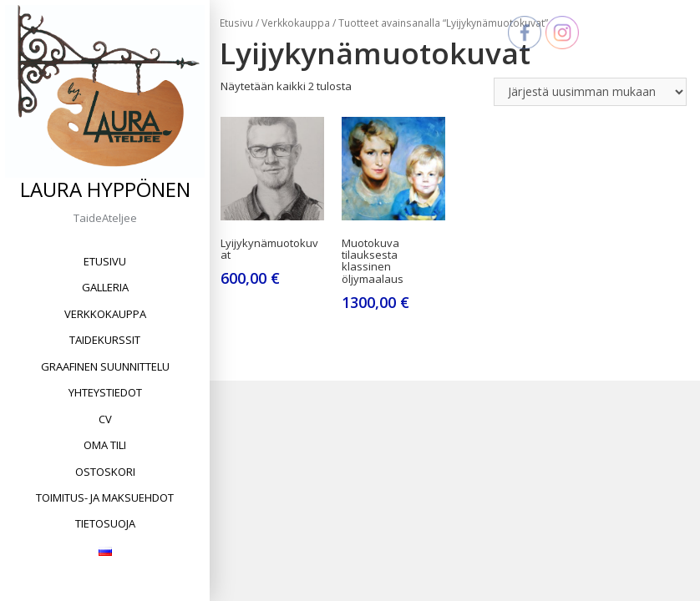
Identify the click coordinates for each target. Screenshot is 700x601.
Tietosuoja (105, 523)
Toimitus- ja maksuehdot (105, 497)
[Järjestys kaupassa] (590, 92)
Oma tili (105, 445)
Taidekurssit (105, 340)
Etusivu (105, 261)
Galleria (105, 287)
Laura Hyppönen (105, 189)
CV (105, 419)
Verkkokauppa (105, 314)
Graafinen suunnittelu (105, 366)
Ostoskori (105, 472)
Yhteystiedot (105, 392)
